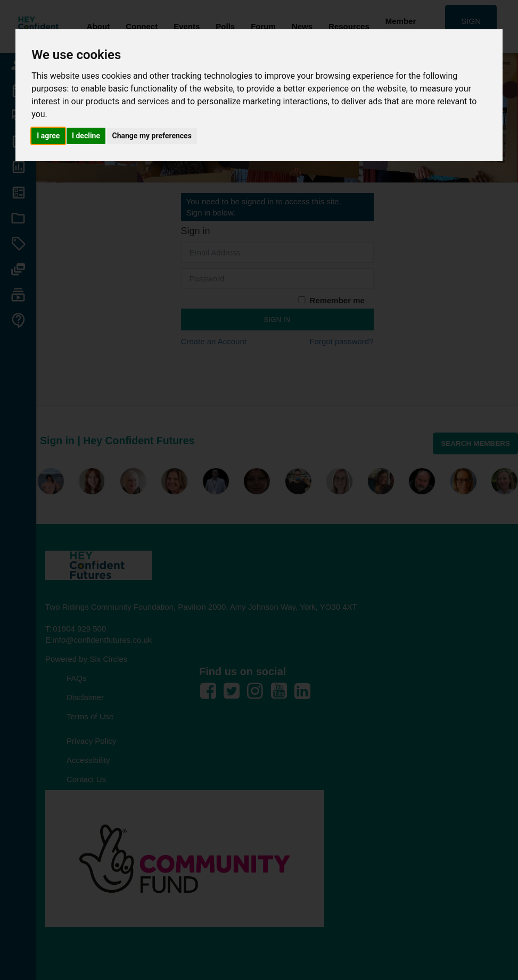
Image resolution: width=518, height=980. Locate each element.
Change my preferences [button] (152, 136)
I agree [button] (48, 136)
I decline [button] (86, 136)
